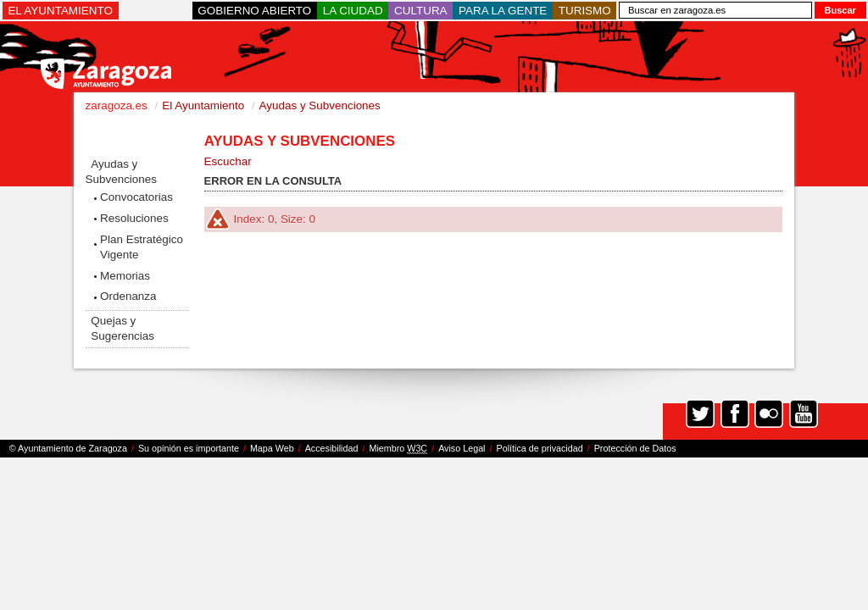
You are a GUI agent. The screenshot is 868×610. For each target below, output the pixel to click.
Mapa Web (272, 448)
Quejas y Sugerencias (122, 328)
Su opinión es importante (189, 448)
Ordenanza (128, 296)
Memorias (125, 276)
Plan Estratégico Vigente (142, 247)
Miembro (398, 449)
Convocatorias (136, 197)
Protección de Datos (635, 448)
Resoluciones (134, 218)
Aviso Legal (462, 448)
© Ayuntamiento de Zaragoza (68, 448)
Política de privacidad (540, 448)
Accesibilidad (332, 448)
